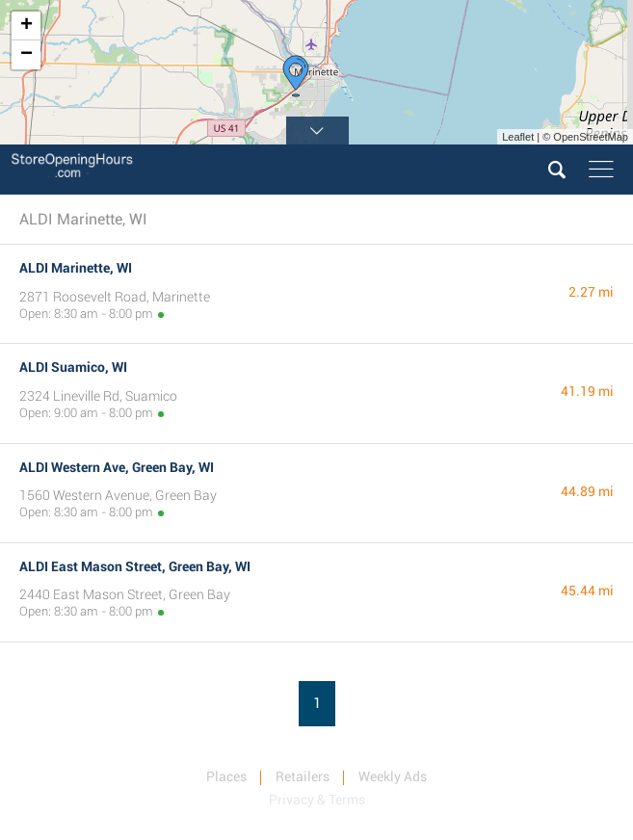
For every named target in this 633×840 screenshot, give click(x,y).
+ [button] (26, 26)
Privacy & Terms (317, 800)
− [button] (26, 55)
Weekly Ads (393, 776)
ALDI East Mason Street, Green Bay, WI (135, 566)
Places (226, 776)
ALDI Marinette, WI (76, 268)
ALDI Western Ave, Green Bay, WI (117, 467)
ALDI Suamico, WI (73, 367)
